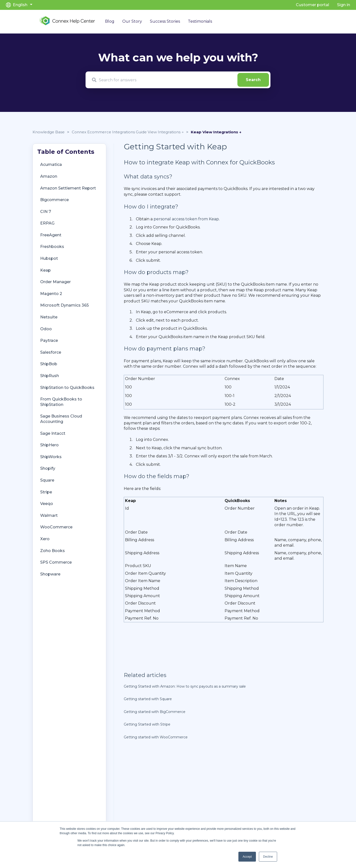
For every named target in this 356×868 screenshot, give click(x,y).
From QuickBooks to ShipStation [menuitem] (61, 402)
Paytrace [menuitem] (49, 340)
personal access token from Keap (186, 219)
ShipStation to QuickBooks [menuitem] (67, 388)
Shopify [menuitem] (48, 468)
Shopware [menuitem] (50, 574)
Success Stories (165, 21)
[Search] (253, 80)
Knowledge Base (49, 132)
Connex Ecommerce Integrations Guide (110, 132)
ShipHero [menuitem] (49, 445)
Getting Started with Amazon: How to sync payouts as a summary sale (185, 686)
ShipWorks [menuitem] (51, 457)
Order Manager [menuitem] (55, 282)
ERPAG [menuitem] (47, 223)
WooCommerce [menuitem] (56, 527)
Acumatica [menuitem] (51, 165)
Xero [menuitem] (45, 539)
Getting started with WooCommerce (156, 737)
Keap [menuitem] (45, 270)
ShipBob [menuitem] (49, 364)
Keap (197, 132)
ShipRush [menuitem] (50, 376)
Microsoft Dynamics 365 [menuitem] (64, 305)
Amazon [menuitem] (49, 176)
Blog (110, 21)
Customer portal (312, 5)
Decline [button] (268, 857)
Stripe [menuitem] (46, 492)
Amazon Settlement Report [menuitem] (68, 188)
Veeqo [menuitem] (47, 504)
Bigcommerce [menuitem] (54, 200)
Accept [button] (247, 857)
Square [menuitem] (47, 480)
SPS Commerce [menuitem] (56, 562)
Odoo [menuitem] (46, 329)
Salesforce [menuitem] (51, 352)
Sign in (344, 5)
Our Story (132, 21)
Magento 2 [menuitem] (51, 294)
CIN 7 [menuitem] (46, 212)
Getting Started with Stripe (147, 724)
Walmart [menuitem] (49, 515)
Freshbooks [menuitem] (52, 247)
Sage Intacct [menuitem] (53, 433)
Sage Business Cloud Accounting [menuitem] (61, 419)
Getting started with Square (148, 699)
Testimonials (200, 21)
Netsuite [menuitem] (49, 317)
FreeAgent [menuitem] (51, 235)
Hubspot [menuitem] (49, 258)
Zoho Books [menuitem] (53, 551)
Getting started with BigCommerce (155, 712)
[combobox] (178, 80)
